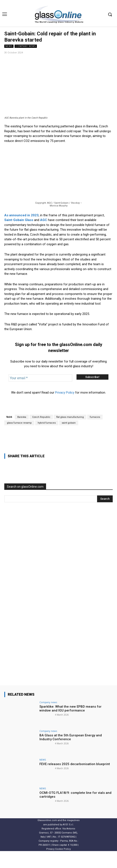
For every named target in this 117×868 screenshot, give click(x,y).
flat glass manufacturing (70, 434)
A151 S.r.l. (68, 842)
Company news (26, 46)
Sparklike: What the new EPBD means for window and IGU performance (70, 725)
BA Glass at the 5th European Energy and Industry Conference (71, 754)
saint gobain (69, 440)
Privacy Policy (65, 409)
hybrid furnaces (47, 440)
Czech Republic (41, 434)
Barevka (22, 434)
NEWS (9, 46)
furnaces (95, 434)
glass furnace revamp (19, 440)
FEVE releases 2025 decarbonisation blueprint (75, 781)
